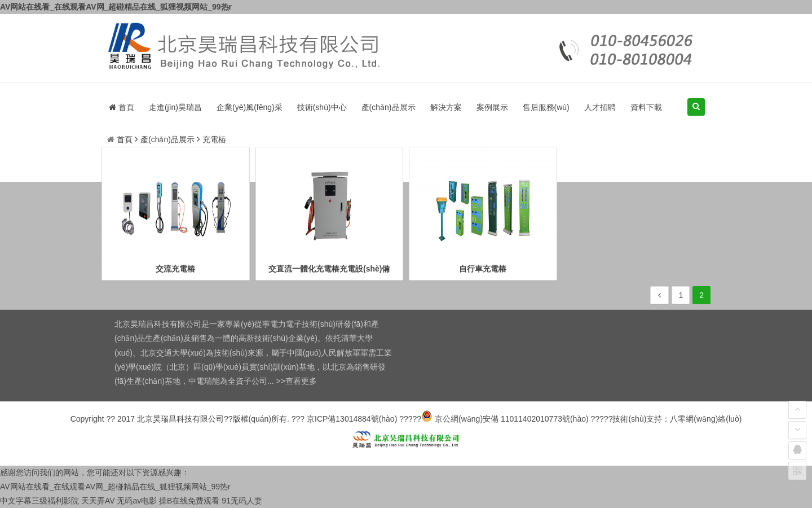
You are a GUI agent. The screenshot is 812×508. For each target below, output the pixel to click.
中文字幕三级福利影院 (39, 501)
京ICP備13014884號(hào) (352, 419)
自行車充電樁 (483, 269)
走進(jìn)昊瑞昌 (175, 107)
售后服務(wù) (546, 107)
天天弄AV (98, 501)
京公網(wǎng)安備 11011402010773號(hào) (505, 419)
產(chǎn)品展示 (389, 107)
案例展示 (492, 107)
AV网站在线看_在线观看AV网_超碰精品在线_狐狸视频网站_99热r (116, 7)
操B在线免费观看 (189, 501)
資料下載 (646, 107)
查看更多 (301, 381)
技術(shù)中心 (322, 107)
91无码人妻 (242, 501)
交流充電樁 (175, 269)
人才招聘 (600, 107)
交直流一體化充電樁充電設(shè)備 (329, 269)
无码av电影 (137, 501)
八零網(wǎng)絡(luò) (706, 419)
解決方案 (446, 107)
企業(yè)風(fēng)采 (250, 107)
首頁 (122, 107)
